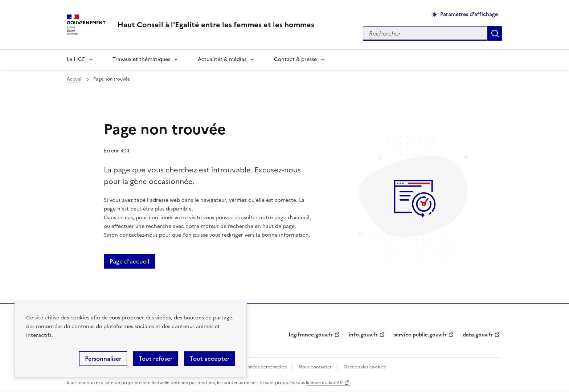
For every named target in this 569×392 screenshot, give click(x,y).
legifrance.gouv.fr (311, 335)
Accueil (75, 79)
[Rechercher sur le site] (425, 33)
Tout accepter (210, 359)
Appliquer (495, 33)
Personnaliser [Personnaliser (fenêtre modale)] (103, 359)
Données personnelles (264, 367)
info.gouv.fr (363, 335)
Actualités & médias (222, 59)
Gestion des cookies (365, 367)
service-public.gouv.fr (420, 335)
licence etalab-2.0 (324, 383)
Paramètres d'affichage (469, 14)
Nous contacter (315, 367)
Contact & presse (295, 59)
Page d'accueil (129, 261)
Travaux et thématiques (141, 59)
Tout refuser (155, 359)
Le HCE (76, 59)
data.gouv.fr (478, 335)
